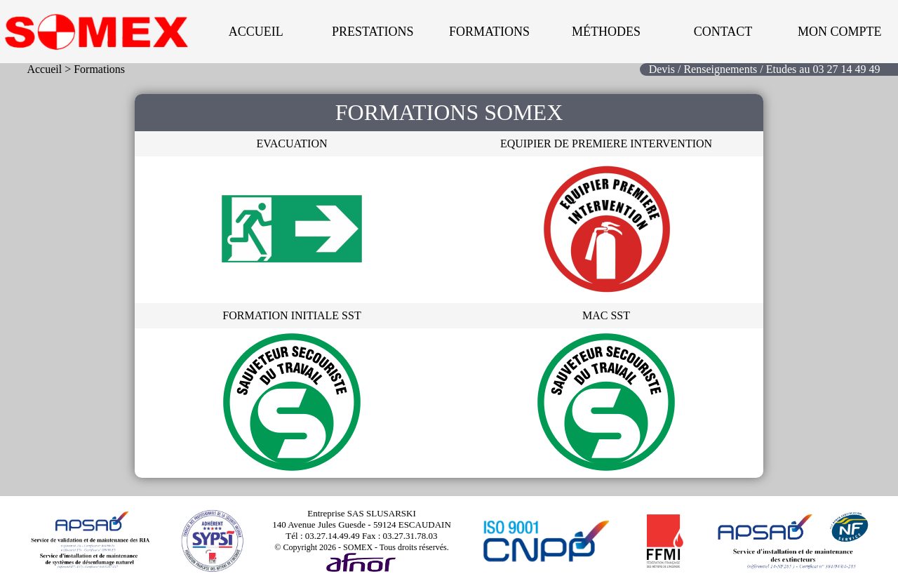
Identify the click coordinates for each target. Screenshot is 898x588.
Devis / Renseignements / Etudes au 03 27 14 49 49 (765, 69)
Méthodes (606, 32)
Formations (489, 32)
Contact (723, 32)
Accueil (256, 32)
